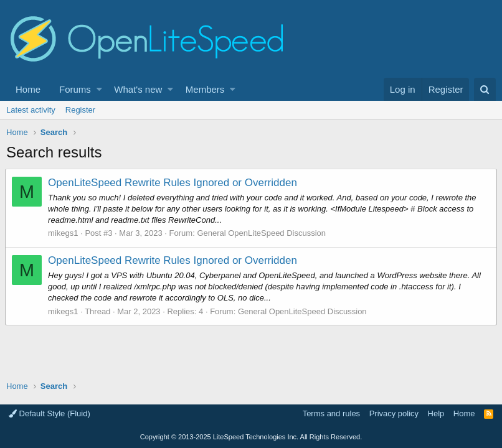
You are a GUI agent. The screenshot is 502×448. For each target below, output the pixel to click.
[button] (99, 89)
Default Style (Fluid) (50, 413)
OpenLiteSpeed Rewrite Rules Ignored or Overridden (174, 183)
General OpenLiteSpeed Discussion (263, 233)
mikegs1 (64, 233)
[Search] (485, 89)
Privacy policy (394, 413)
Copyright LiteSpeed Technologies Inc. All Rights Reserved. (251, 437)
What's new (138, 89)
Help (436, 413)
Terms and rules (331, 413)
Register (80, 110)
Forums (75, 89)
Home (28, 89)
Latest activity (31, 110)
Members (205, 89)
